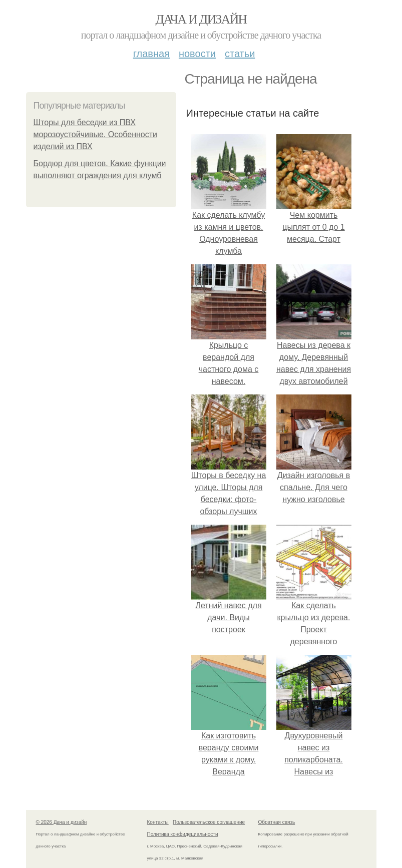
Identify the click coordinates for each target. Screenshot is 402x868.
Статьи (240, 54)
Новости (197, 54)
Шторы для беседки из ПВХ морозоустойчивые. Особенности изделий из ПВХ (96, 134)
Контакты (158, 822)
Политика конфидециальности (183, 834)
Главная (151, 54)
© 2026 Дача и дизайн (62, 822)
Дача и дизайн (201, 19)
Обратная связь (277, 822)
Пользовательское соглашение (209, 822)
